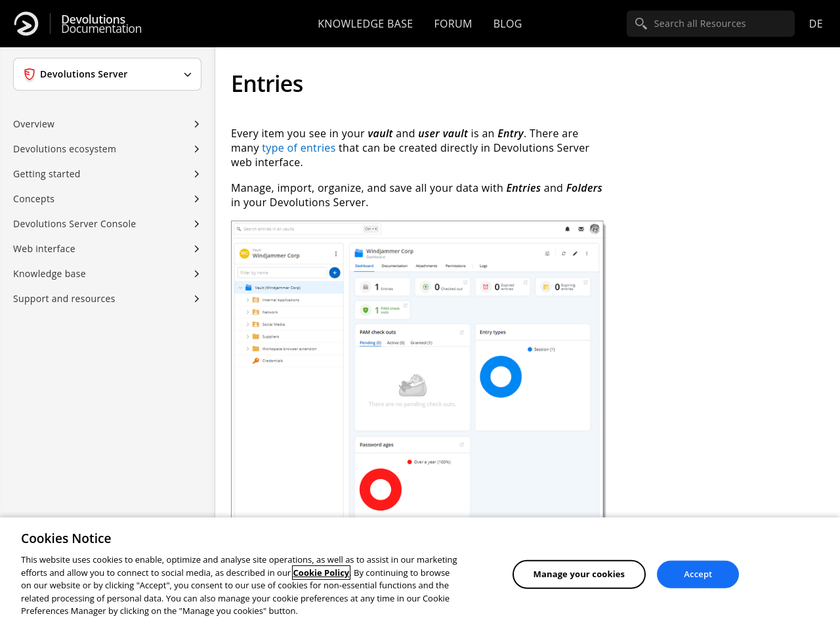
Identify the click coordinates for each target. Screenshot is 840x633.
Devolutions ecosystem (65, 149)
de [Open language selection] (816, 24)
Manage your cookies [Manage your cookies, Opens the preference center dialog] (579, 574)
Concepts (34, 199)
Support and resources (64, 298)
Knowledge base (365, 24)
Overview (34, 124)
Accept (698, 574)
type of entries (299, 148)
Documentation (101, 24)
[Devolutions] (26, 24)
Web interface (44, 249)
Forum (453, 24)
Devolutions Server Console (75, 224)
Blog (508, 24)
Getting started (47, 174)
